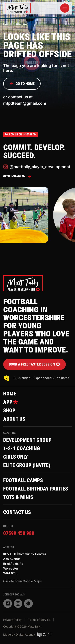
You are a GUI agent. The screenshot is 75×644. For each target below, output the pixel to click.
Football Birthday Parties (36, 489)
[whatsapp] (28, 603)
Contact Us (17, 512)
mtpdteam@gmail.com (25, 103)
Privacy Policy (12, 620)
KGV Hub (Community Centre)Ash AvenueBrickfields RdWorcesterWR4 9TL (24, 564)
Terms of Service (39, 620)
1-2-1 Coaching (21, 448)
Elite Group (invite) (27, 465)
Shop (9, 410)
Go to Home (22, 84)
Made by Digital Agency (27, 635)
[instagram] (18, 603)
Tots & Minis (18, 497)
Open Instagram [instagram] (17, 176)
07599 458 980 (19, 533)
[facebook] (8, 603)
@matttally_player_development (37, 167)
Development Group (27, 440)
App (11, 402)
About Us (14, 419)
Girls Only (15, 457)
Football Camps (23, 480)
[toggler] (65, 8)
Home (7, 24)
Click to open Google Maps (22, 581)
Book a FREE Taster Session (34, 364)
